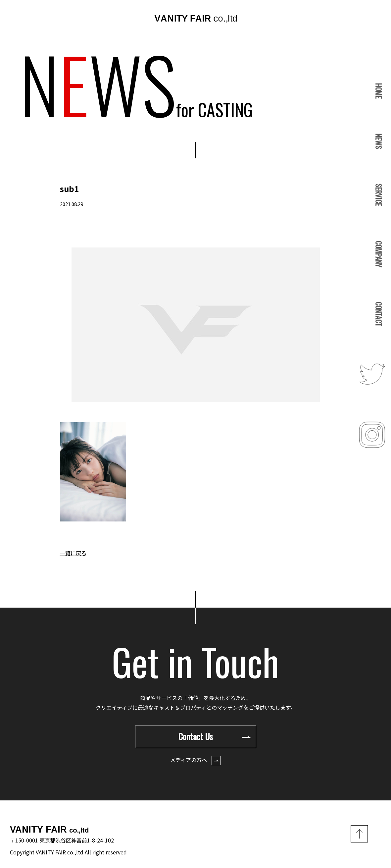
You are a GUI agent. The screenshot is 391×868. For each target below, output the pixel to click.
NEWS (379, 141)
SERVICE (379, 195)
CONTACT (379, 314)
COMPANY (379, 254)
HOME (379, 91)
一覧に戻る (73, 553)
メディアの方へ (195, 760)
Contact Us (215, 736)
